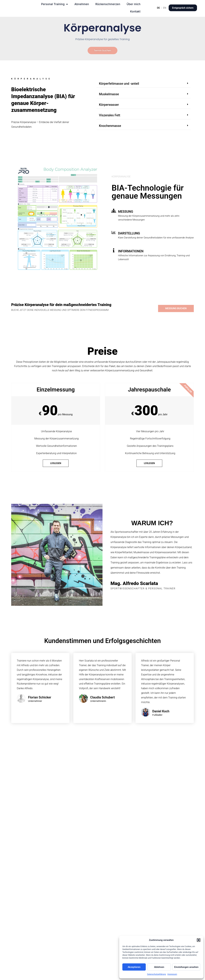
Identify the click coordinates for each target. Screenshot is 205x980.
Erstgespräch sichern (183, 8)
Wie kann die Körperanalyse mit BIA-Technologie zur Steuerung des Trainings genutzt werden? (99, 966)
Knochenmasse (110, 126)
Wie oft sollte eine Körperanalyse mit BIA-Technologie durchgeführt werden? (100, 887)
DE (158, 8)
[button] (199, 940)
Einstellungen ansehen (186, 967)
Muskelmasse (109, 95)
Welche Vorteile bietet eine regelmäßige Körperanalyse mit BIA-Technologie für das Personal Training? (97, 907)
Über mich (134, 4)
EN (165, 8)
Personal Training (55, 4)
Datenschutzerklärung (156, 974)
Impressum (172, 974)
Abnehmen (82, 4)
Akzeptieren (134, 967)
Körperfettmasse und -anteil (119, 84)
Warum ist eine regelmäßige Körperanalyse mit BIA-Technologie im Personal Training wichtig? (99, 848)
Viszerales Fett (110, 116)
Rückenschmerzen (108, 4)
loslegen (56, 464)
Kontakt (135, 12)
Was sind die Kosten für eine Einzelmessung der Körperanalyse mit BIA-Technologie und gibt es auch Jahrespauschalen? (98, 927)
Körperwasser (109, 105)
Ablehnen (159, 967)
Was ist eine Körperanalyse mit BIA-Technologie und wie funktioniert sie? (100, 828)
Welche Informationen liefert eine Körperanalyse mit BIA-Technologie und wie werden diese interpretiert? (101, 867)
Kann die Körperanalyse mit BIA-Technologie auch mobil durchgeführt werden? (91, 947)
